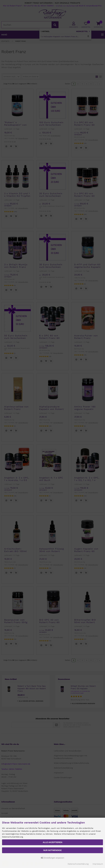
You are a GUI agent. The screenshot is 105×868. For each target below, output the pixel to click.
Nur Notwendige (52, 850)
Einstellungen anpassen (53, 858)
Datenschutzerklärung (78, 864)
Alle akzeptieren (53, 842)
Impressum (98, 864)
